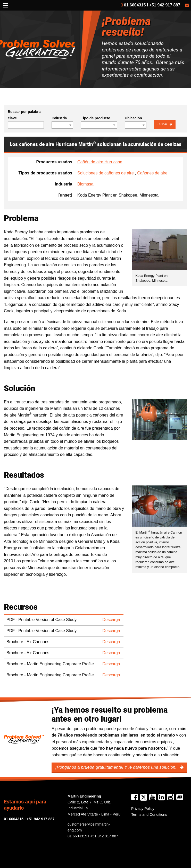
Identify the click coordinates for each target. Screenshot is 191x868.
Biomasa (85, 184)
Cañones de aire (152, 173)
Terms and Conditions (149, 814)
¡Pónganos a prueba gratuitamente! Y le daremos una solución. (116, 767)
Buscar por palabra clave (24, 115)
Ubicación (133, 118)
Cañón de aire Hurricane (100, 162)
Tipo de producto (96, 118)
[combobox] (62, 125)
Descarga (111, 620)
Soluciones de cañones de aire (106, 173)
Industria (59, 118)
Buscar (163, 124)
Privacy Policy (143, 809)
